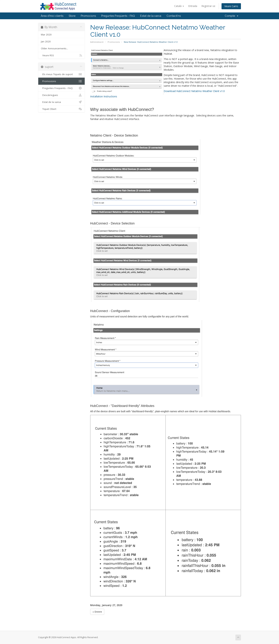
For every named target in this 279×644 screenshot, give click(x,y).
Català (179, 6)
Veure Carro (231, 6)
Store (72, 16)
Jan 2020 (46, 41)
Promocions (88, 16)
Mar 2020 (46, 35)
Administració (97, 42)
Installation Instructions (104, 96)
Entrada (193, 6)
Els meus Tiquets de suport (61, 74)
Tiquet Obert (61, 109)
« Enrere (97, 612)
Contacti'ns (174, 16)
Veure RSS (61, 55)
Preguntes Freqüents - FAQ (118, 16)
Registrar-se (208, 6)
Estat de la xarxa (151, 16)
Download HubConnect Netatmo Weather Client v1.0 (194, 91)
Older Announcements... (54, 48)
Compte (231, 16)
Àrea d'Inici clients (52, 16)
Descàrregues (61, 95)
